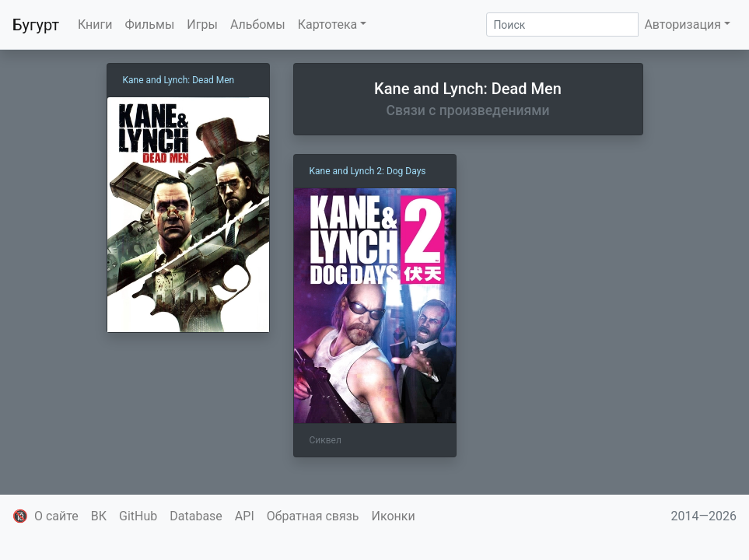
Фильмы (150, 24)
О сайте (56, 516)
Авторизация (682, 24)
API (245, 516)
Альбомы (258, 24)
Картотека (328, 24)
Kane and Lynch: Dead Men (179, 80)
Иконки (394, 516)
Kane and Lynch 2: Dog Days (368, 171)
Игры (202, 24)
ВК (99, 516)
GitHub (138, 516)
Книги (95, 24)
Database (196, 516)
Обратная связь (313, 516)
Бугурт (36, 25)
